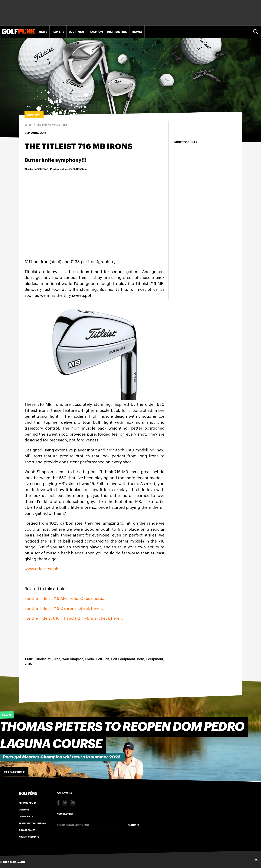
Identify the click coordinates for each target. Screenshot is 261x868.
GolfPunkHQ (17, 862)
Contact (24, 810)
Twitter (65, 803)
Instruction (117, 31)
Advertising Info (29, 837)
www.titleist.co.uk (41, 568)
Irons (141, 659)
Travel (137, 31)
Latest (28, 125)
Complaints (26, 816)
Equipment (77, 31)
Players (58, 31)
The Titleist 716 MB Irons (52, 125)
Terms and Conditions (32, 823)
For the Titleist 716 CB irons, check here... (64, 608)
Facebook (58, 803)
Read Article (14, 772)
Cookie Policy (27, 830)
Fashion (96, 31)
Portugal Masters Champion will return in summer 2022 (62, 757)
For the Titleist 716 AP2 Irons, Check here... (65, 598)
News (43, 31)
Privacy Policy (28, 803)
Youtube (73, 803)
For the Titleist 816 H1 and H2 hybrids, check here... (74, 618)
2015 (28, 664)
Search (256, 32)
